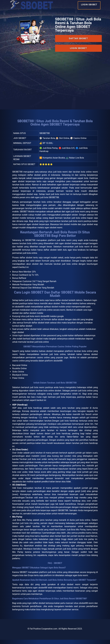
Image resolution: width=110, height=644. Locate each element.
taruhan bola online (28, 245)
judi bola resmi (37, 391)
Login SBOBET (89, 5)
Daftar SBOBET (78, 41)
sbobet (49, 355)
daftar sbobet (62, 303)
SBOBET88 (17, 173)
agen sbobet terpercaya (44, 595)
